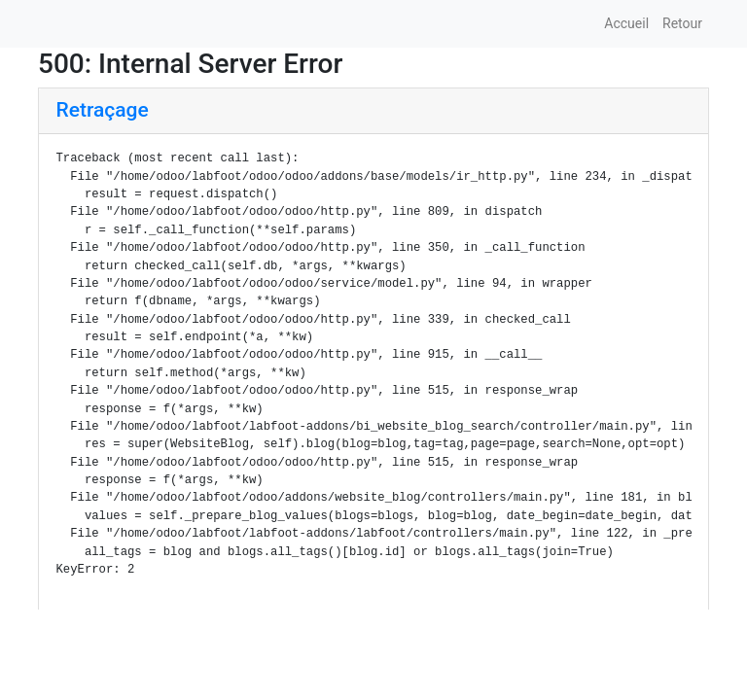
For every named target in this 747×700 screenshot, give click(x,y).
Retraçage (103, 110)
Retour (682, 23)
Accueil (626, 23)
